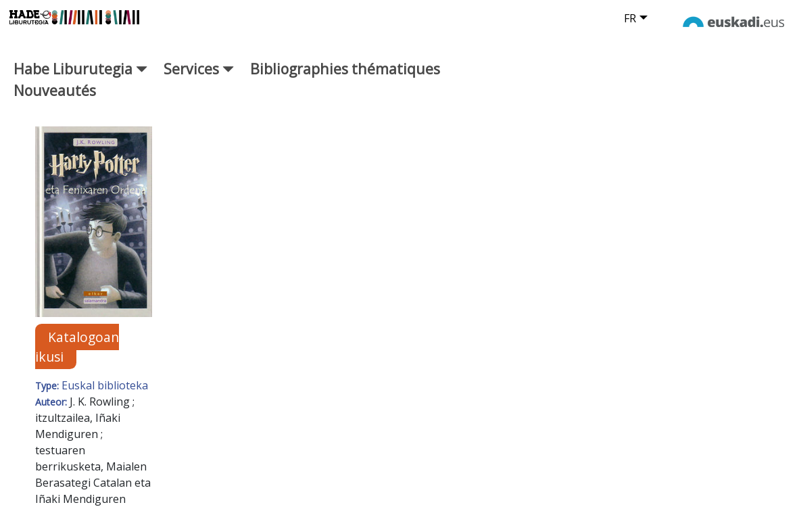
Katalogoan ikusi (77, 347)
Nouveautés (55, 90)
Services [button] (199, 69)
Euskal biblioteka (105, 385)
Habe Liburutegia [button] (80, 69)
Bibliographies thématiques (345, 69)
